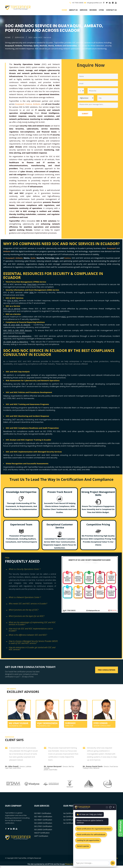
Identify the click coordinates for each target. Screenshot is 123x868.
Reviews (93, 10)
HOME (8, 37)
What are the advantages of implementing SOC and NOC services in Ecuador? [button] (31, 623)
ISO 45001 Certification (43, 820)
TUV (118, 467)
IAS (67, 470)
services (84, 10)
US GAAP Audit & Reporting (16, 342)
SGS (113, 467)
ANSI (88, 470)
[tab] (32, 569)
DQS (5, 470)
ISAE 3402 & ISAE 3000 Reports (18, 330)
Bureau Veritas (18, 470)
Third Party (32, 284)
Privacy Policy (113, 858)
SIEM (32, 292)
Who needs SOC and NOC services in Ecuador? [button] (26, 604)
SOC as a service (12, 309)
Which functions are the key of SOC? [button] (22, 610)
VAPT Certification (41, 836)
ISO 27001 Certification (43, 826)
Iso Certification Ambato (73, 823)
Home (64, 10)
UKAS (79, 470)
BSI (110, 467)
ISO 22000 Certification (43, 823)
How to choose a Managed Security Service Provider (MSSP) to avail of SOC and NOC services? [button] (32, 641)
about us (73, 10)
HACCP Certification (42, 833)
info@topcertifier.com (93, 3)
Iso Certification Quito (72, 816)
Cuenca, (68, 258)
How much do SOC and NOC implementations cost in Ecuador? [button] (29, 629)
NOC (64, 317)
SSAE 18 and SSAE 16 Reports (17, 325)
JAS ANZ (72, 470)
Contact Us (111, 10)
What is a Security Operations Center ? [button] (23, 569)
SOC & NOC (13, 301)
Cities (101, 10)
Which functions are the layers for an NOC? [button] (25, 616)
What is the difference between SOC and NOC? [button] (26, 635)
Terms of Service (85, 864)
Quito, (33, 258)
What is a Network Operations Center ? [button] (23, 597)
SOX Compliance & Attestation (17, 336)
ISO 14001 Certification (43, 816)
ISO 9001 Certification (43, 813)
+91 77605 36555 (78, 3)
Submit (85, 114)
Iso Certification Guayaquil (74, 813)
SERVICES (20, 37)
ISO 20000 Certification (43, 830)
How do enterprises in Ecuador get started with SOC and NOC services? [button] (31, 648)
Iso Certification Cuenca (73, 820)
